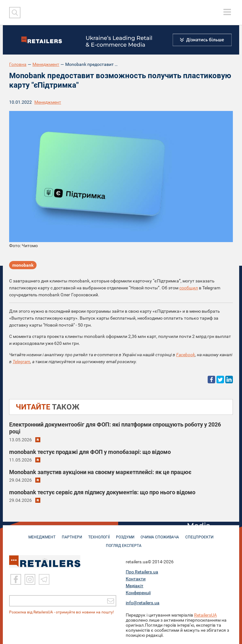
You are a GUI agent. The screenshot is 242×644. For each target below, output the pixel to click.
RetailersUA (205, 615)
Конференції (138, 593)
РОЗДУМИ (126, 534)
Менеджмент (46, 64)
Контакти (136, 579)
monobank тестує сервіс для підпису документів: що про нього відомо (102, 492)
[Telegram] (44, 579)
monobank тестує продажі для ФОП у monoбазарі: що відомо (90, 452)
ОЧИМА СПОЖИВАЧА (162, 534)
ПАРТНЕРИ (70, 534)
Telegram (21, 362)
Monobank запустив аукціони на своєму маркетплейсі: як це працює (100, 472)
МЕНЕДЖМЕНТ (39, 534)
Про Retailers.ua (142, 572)
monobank (23, 265)
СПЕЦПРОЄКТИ (202, 534)
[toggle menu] (227, 12)
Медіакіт (135, 586)
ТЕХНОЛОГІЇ (99, 534)
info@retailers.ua (143, 603)
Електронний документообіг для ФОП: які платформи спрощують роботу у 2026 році (115, 428)
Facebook (186, 355)
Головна (18, 64)
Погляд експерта (124, 542)
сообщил (189, 288)
